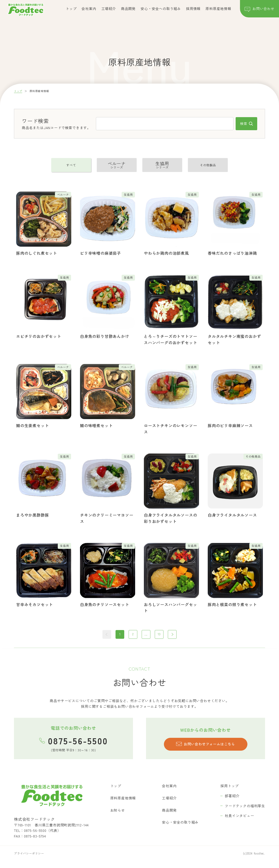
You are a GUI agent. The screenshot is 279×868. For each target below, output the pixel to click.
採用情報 (193, 8)
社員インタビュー (239, 816)
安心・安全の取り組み (180, 822)
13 (159, 634)
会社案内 (89, 8)
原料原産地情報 (218, 8)
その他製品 (208, 165)
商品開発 (128, 8)
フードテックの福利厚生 (245, 806)
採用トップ (230, 786)
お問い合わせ (259, 9)
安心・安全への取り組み (161, 8)
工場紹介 (109, 8)
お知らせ (118, 810)
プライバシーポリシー (29, 854)
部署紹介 (232, 796)
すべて (71, 165)
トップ (71, 8)
